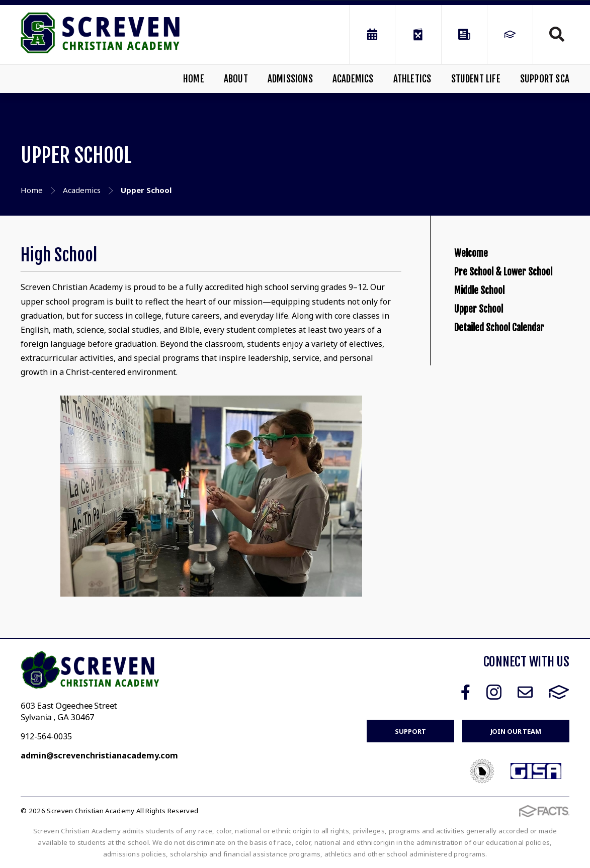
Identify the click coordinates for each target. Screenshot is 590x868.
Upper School (491, 383)
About (236, 79)
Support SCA (545, 79)
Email (525, 692)
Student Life (476, 79)
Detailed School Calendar (496, 427)
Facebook (466, 692)
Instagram (494, 692)
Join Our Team (516, 731)
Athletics (412, 79)
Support (410, 731)
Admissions (290, 79)
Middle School (492, 349)
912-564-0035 (46, 736)
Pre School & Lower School (508, 305)
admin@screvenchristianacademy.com (99, 755)
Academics (353, 79)
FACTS (559, 692)
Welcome (479, 261)
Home (194, 79)
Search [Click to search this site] (557, 34)
